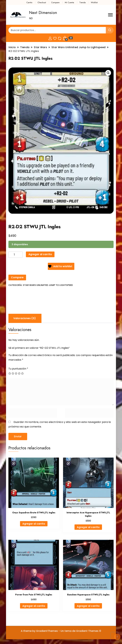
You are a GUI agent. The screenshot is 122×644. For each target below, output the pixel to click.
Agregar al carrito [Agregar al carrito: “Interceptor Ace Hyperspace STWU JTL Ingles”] (88, 527)
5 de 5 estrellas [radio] (22, 373)
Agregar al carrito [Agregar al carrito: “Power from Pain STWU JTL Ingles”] (34, 606)
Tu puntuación (18, 369)
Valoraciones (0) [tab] (25, 318)
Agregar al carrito (40, 254)
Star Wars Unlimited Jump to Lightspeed (48, 285)
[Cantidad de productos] (15, 255)
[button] (108, 73)
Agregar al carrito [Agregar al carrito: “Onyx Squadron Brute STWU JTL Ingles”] (34, 524)
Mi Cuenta (69, 2)
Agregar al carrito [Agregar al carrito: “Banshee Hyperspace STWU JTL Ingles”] (88, 606)
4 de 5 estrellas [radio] (19, 373)
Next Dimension (43, 13)
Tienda (82, 2)
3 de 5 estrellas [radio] (16, 373)
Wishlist (94, 2)
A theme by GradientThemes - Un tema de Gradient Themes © (61, 631)
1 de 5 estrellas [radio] (10, 373)
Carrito (29, 2)
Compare (55, 2)
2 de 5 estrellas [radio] (13, 373)
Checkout (42, 2)
